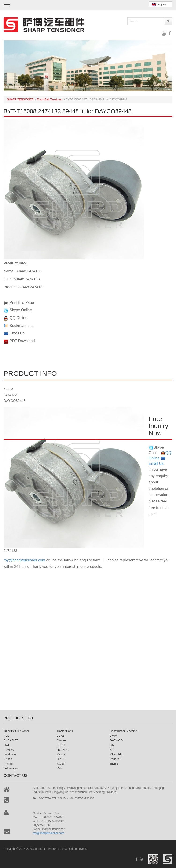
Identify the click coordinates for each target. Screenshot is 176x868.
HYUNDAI (63, 750)
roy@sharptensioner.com (24, 560)
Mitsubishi (116, 754)
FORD (61, 745)
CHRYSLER (11, 740)
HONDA (9, 750)
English (159, 5)
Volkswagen (11, 769)
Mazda (61, 754)
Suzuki (61, 764)
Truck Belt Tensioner (16, 731)
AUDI (7, 736)
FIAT (6, 745)
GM (112, 745)
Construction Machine (123, 731)
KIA (112, 750)
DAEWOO (116, 740)
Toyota (114, 764)
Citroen (61, 740)
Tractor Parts (65, 731)
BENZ (60, 736)
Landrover (10, 754)
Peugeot (115, 759)
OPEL (60, 759)
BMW (113, 736)
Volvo (60, 769)
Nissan (8, 759)
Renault (8, 764)
